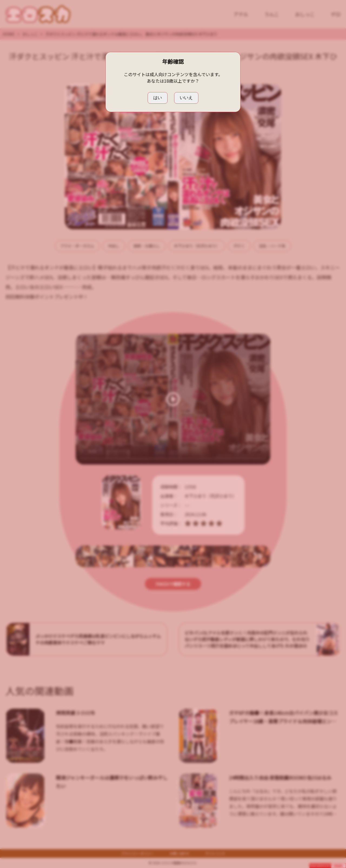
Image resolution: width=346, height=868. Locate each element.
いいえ (186, 98)
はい (158, 98)
